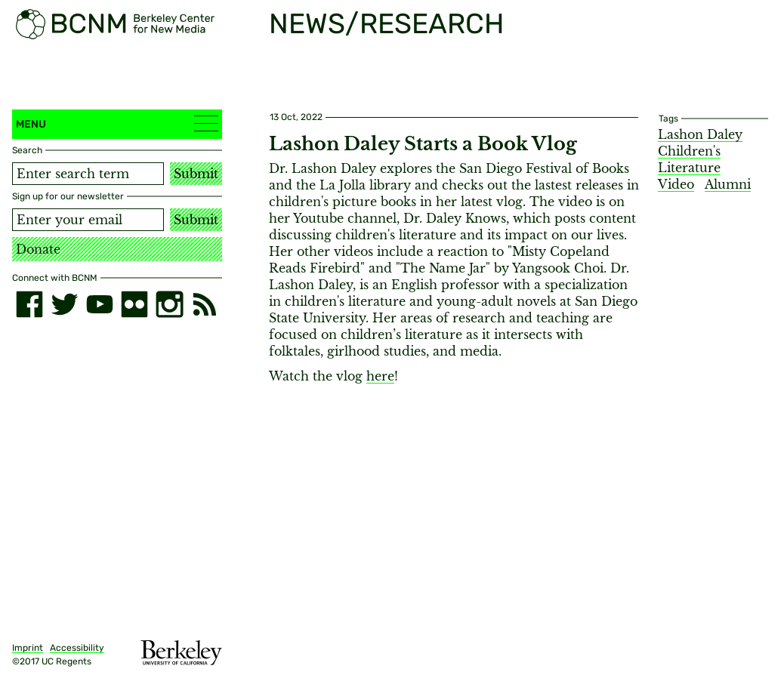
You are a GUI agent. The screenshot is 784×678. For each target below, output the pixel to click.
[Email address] (88, 220)
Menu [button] (117, 123)
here (380, 376)
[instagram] (169, 304)
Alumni (728, 184)
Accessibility (77, 648)
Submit (196, 174)
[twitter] (64, 304)
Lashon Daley (700, 134)
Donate (38, 249)
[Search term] (88, 174)
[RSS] (205, 304)
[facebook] (29, 304)
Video (676, 184)
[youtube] (100, 304)
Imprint (28, 648)
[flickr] (134, 304)
